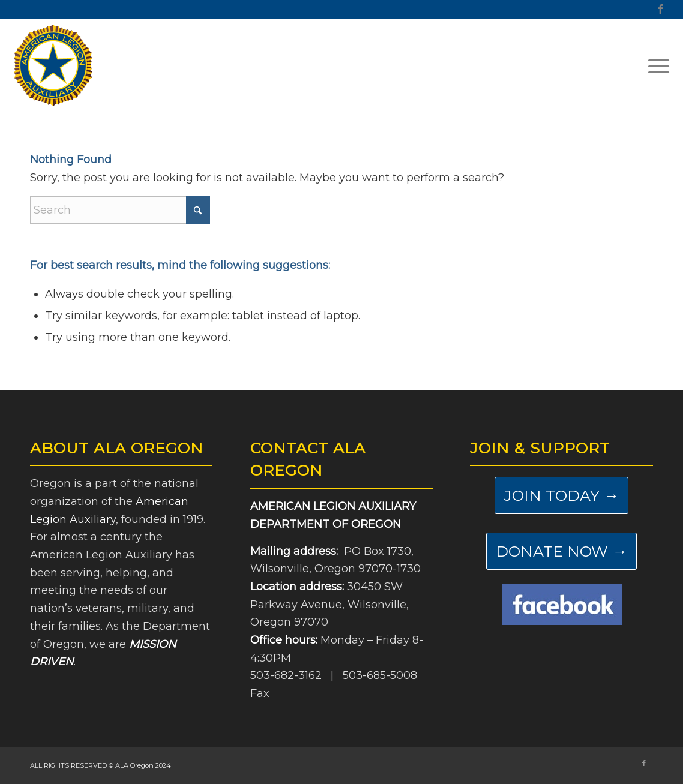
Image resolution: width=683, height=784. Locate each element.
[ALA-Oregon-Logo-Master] (53, 65)
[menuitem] (655, 65)
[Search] (120, 210)
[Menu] (655, 65)
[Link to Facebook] (660, 9)
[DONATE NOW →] (561, 551)
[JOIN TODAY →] (561, 495)
